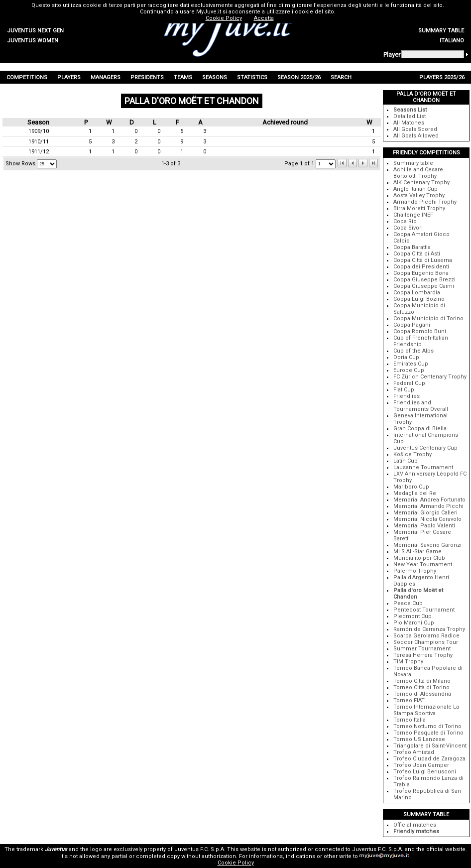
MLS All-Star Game (417, 552)
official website (446, 849)
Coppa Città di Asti (417, 254)
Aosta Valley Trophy (419, 195)
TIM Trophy (408, 662)
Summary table (413, 163)
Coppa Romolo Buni (420, 331)
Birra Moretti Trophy (419, 208)
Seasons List (410, 110)
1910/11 (39, 142)
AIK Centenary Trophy (421, 183)
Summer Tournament (422, 649)
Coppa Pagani (412, 325)
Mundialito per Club (419, 558)
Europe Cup (409, 370)
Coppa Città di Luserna (423, 260)
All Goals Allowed (416, 136)
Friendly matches (416, 831)
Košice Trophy (412, 454)
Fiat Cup (404, 390)
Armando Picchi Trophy (425, 202)
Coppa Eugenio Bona (421, 273)
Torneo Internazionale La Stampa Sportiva (426, 710)
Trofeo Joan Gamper (421, 765)
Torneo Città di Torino (421, 687)
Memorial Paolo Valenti (424, 526)
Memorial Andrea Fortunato (429, 500)
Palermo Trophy (415, 571)
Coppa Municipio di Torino (428, 318)
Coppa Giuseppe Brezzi (424, 280)
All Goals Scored (415, 129)
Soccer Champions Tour (426, 642)
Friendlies (407, 396)
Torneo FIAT (409, 700)
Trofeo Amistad (414, 752)
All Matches (409, 123)
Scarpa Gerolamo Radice (426, 636)
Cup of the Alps (413, 351)
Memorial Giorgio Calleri (425, 513)
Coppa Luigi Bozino (419, 299)
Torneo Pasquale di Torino (428, 733)
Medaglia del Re (415, 493)
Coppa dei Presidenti (421, 267)
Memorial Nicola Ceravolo (427, 519)
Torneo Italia (410, 720)
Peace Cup (408, 603)
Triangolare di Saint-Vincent (430, 746)
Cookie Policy (236, 863)
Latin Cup (406, 461)
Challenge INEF (413, 215)
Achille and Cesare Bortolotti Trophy (418, 173)
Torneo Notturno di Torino (427, 726)
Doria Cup (406, 357)
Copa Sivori (408, 228)
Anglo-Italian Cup (415, 189)
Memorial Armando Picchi (428, 506)
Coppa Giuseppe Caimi (424, 286)
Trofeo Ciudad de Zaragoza (429, 759)
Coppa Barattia (412, 247)
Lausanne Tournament (423, 467)
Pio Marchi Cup (414, 623)
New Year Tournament (423, 564)
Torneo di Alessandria (422, 694)
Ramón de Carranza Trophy (429, 629)
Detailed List (410, 116)
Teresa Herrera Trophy (423, 655)
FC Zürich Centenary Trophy (430, 377)
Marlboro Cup (411, 487)
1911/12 (39, 152)
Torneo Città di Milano (422, 681)
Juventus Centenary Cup (425, 448)
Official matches (415, 825)
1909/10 (39, 131)
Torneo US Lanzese (419, 739)
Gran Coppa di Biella (420, 429)
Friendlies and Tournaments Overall (421, 406)
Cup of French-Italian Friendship (421, 341)
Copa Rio (405, 221)
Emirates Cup (411, 364)
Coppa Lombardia (417, 293)
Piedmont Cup (412, 616)
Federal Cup (409, 383)
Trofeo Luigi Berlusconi (425, 772)
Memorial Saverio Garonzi (427, 545)
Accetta (264, 18)
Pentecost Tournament (424, 610)
